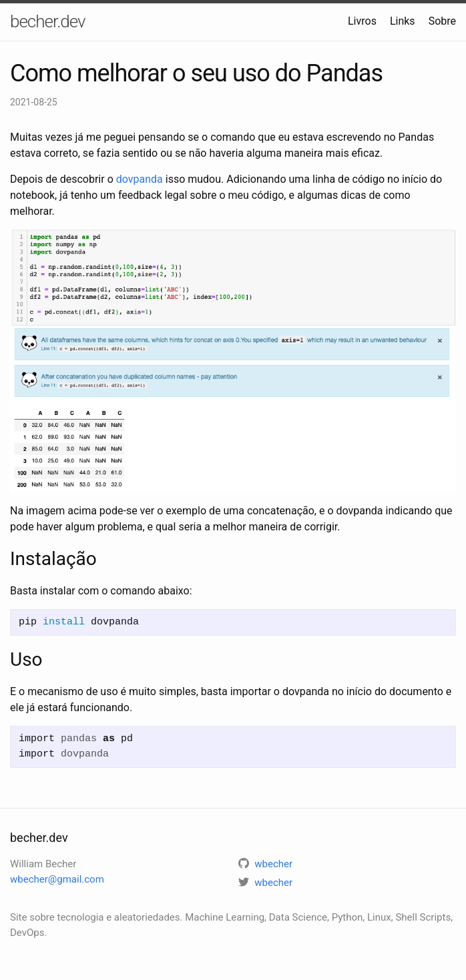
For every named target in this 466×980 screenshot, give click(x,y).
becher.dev (48, 21)
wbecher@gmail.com (57, 879)
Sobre (442, 21)
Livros (362, 21)
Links (403, 21)
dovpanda (140, 179)
